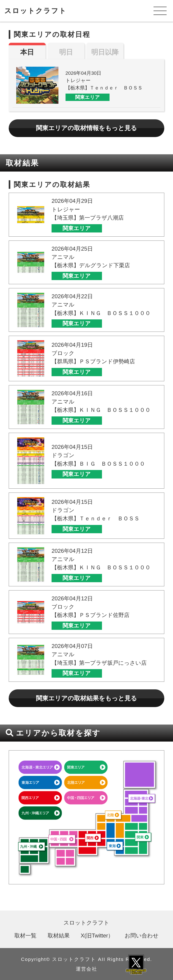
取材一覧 (25, 936)
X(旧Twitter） (97, 936)
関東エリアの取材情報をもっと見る (86, 128)
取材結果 (59, 936)
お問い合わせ (142, 936)
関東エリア (88, 97)
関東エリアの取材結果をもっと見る (86, 698)
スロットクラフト (36, 11)
